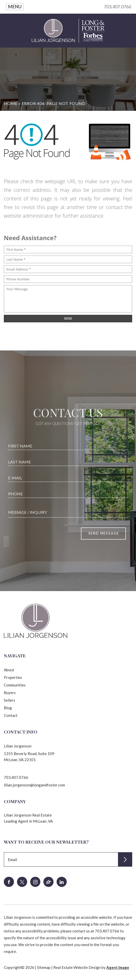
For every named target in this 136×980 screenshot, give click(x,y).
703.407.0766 (117, 7)
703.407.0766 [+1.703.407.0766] (16, 777)
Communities (15, 685)
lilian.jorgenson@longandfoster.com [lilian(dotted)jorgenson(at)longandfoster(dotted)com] (34, 785)
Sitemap (44, 967)
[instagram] (35, 882)
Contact (11, 715)
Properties (13, 677)
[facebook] (9, 882)
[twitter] (22, 882)
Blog (8, 708)
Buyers (10, 693)
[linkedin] (62, 882)
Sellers (10, 700)
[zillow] (48, 882)
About (9, 670)
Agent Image (118, 967)
